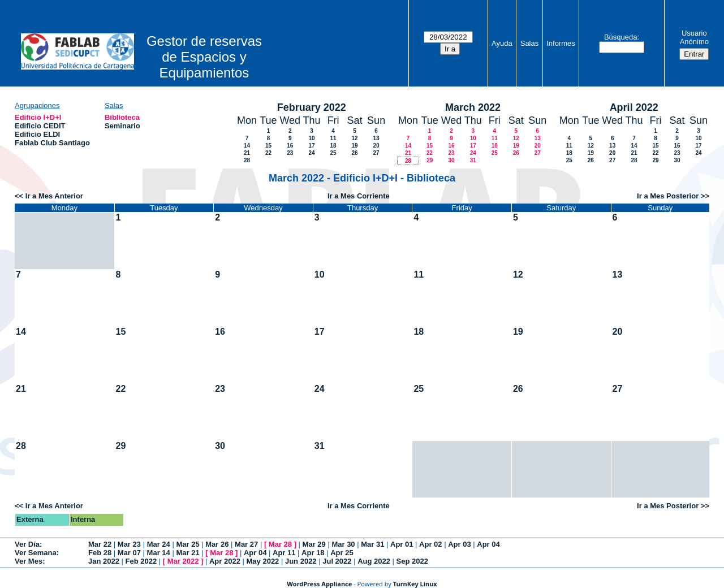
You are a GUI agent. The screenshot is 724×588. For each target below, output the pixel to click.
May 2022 (263, 561)
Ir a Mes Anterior (54, 196)
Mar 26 (217, 544)
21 (247, 153)
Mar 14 (159, 553)
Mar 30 (343, 544)
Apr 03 (459, 544)
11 (333, 138)
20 (376, 146)
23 (290, 153)
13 (376, 138)
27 (376, 153)
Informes (561, 43)
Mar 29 (314, 544)
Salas (530, 43)
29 (430, 160)
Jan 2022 (104, 561)
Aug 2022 (374, 561)
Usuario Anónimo (694, 37)
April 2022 (634, 107)
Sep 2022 (412, 561)
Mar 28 (280, 544)
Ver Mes (29, 561)
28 (247, 160)
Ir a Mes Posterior (668, 196)
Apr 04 (488, 544)
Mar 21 (188, 553)
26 (355, 153)
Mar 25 (188, 544)
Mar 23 (129, 544)
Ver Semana (36, 553)
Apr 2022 (225, 561)
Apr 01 (402, 544)
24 (312, 153)
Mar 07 (129, 553)
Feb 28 (100, 553)
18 (333, 146)
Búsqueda (621, 37)
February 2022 (312, 107)
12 (355, 138)
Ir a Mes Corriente (359, 196)
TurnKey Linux (415, 584)
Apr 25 (342, 553)
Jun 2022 (301, 561)
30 (451, 160)
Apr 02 (430, 544)
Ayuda (502, 43)
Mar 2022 (183, 561)
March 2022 (473, 107)
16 (290, 146)
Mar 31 (372, 544)
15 (268, 146)
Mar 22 (100, 544)
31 (473, 160)
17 (312, 146)
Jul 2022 (337, 561)
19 (355, 146)
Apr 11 (284, 553)
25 (333, 153)
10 (312, 138)
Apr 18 (313, 553)
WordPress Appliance (319, 584)
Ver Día (27, 544)
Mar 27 (246, 544)
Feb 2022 (141, 561)
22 (268, 153)
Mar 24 (159, 544)
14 (247, 146)
